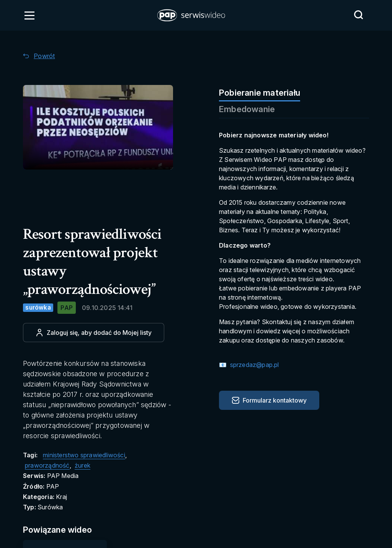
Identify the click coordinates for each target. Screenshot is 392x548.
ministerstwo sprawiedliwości (84, 455)
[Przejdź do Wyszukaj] (358, 15)
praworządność (47, 465)
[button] (192, 15)
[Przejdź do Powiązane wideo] (66, 530)
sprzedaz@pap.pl (253, 365)
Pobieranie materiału (260, 93)
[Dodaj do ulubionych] (94, 333)
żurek (82, 465)
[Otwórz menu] (29, 15)
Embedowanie (247, 109)
